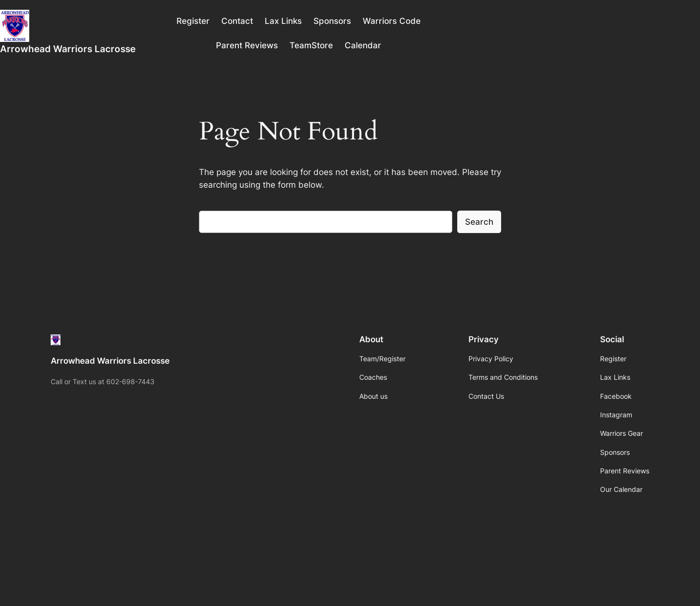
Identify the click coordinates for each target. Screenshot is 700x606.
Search (479, 222)
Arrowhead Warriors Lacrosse (68, 49)
